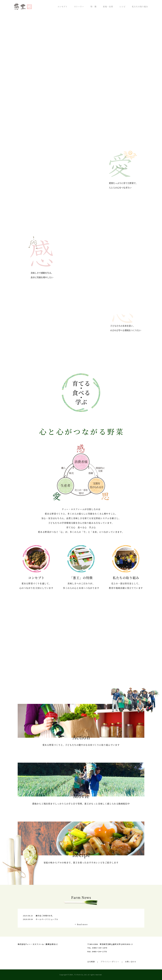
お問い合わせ (131, 962)
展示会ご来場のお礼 (44, 916)
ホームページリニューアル (47, 919)
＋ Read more (81, 924)
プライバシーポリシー (110, 962)
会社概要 (91, 962)
